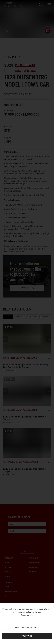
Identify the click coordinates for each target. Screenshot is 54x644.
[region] (27, 624)
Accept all (27, 636)
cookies (11, 609)
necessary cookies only (27, 628)
